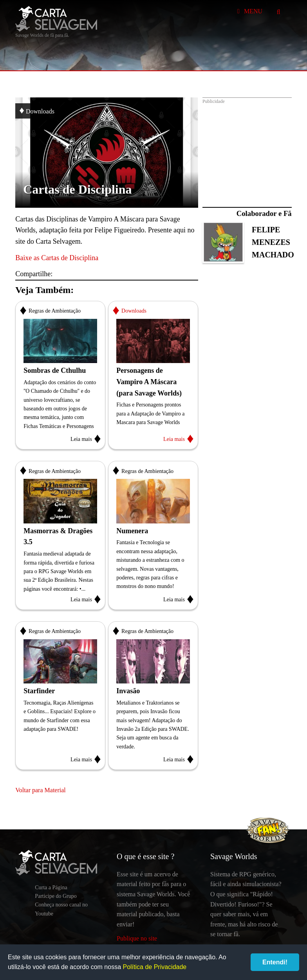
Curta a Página (51, 887)
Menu (248, 11)
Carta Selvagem (56, 19)
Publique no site (137, 938)
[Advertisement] (247, 148)
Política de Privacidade (154, 967)
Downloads (37, 110)
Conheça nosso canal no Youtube (61, 909)
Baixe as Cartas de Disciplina (57, 258)
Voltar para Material (41, 790)
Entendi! (275, 962)
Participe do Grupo (56, 896)
